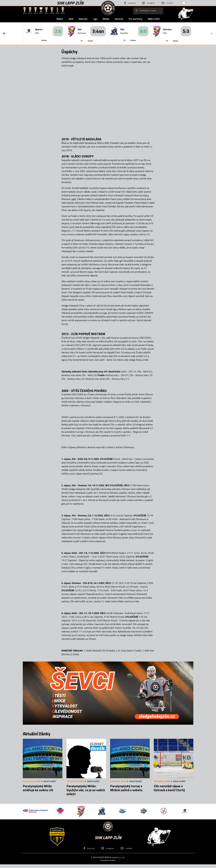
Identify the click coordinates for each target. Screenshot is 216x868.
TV (82, 41)
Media (106, 19)
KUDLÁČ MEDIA (103, 857)
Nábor (60, 19)
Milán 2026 (154, 19)
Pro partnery (136, 19)
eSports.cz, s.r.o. (118, 857)
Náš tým (83, 19)
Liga (95, 19)
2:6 (58, 31)
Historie (119, 19)
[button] (5, 34)
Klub (71, 19)
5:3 (186, 31)
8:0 (143, 31)
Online (44, 40)
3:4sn (98, 31)
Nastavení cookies (108, 860)
